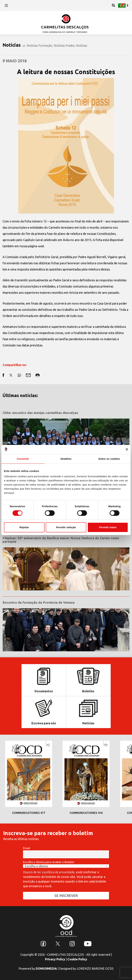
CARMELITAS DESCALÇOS (65, 27)
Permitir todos (108, 527)
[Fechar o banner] (127, 449)
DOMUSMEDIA (46, 968)
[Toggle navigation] (6, 5)
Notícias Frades (64, 45)
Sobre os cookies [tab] (109, 459)
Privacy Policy (55, 959)
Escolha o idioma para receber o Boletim (49, 862)
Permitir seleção (66, 527)
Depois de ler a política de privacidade (49, 872)
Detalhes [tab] (66, 459)
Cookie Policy (77, 959)
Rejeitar (24, 527)
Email (26, 848)
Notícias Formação (39, 45)
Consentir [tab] (23, 459)
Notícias (82, 45)
